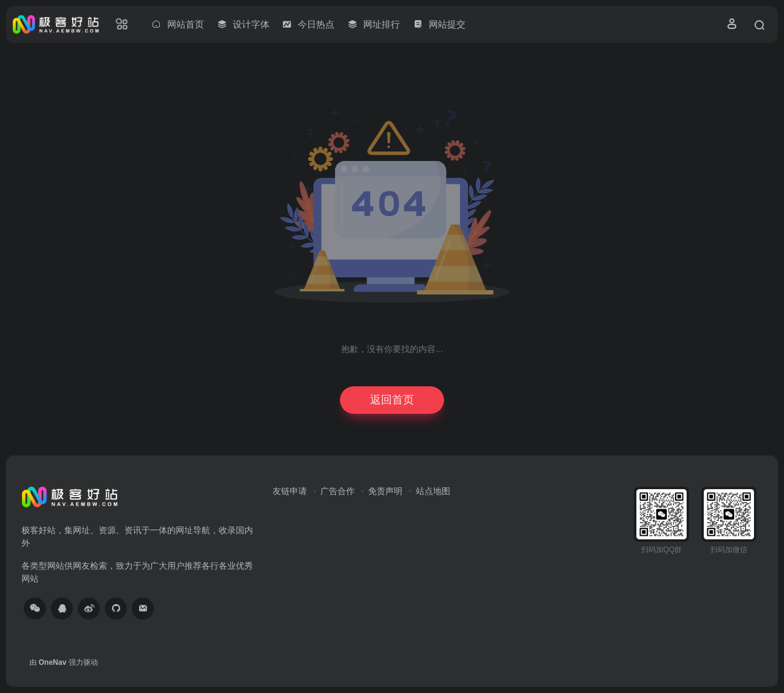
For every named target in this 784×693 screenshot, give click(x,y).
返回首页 (392, 400)
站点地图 (433, 491)
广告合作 (337, 491)
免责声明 (385, 491)
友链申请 (290, 491)
